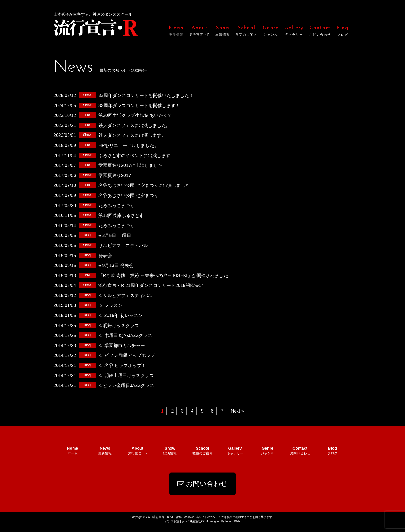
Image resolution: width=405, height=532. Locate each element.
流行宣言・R (96, 27)
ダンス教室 (172, 527)
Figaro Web (232, 527)
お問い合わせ (203, 489)
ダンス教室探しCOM (195, 527)
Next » (237, 411)
